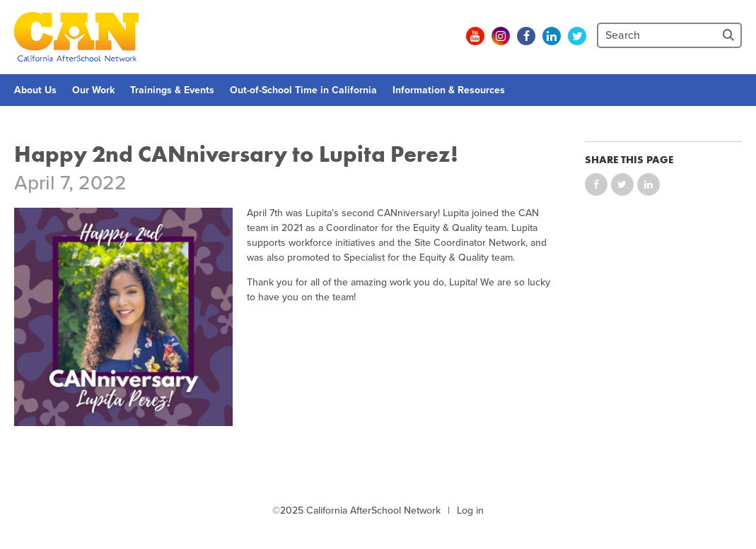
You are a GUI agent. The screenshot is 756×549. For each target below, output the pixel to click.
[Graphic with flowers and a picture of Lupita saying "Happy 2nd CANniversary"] (123, 317)
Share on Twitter (622, 184)
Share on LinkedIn (649, 184)
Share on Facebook (596, 184)
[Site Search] (730, 35)
